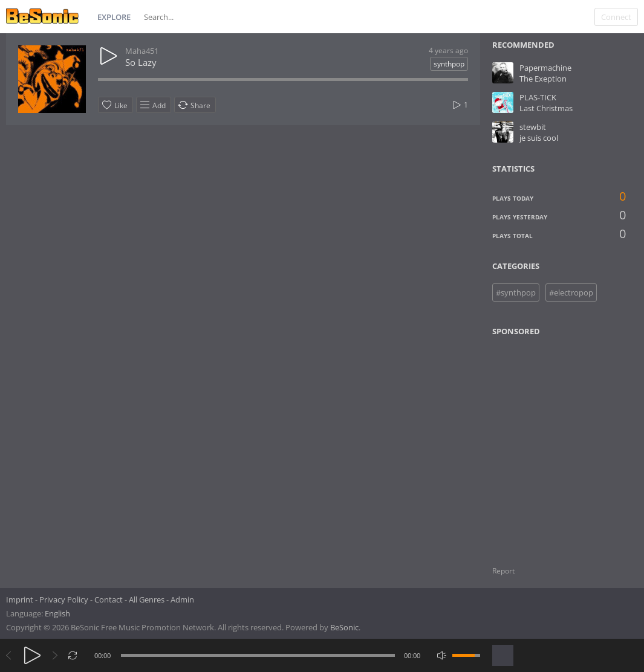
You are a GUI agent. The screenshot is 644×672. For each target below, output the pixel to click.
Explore (114, 17)
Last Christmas (546, 108)
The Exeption (543, 79)
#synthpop (516, 292)
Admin (182, 599)
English (57, 613)
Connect (616, 17)
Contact (109, 599)
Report (503, 571)
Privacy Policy (64, 599)
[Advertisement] (551, 444)
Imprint (20, 599)
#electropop (571, 292)
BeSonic (344, 627)
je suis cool (539, 138)
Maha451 (142, 51)
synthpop (449, 64)
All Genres (147, 599)
